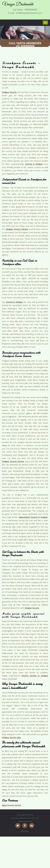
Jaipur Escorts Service (11, 805)
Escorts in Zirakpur (34, 164)
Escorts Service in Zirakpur (35, 676)
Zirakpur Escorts (9, 92)
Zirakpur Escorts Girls (11, 737)
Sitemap (25, 831)
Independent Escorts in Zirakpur (33, 517)
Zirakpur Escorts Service (17, 229)
